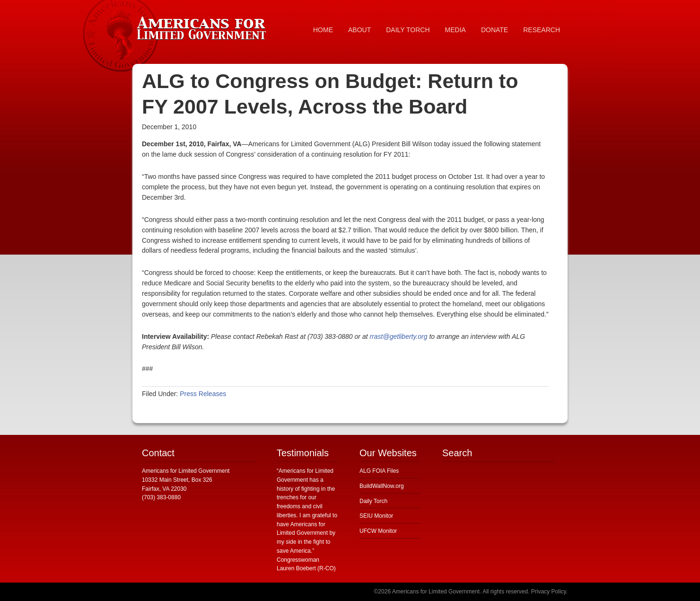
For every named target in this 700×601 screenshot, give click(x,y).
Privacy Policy (549, 592)
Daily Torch (373, 501)
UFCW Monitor (378, 531)
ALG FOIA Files (379, 471)
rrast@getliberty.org (398, 336)
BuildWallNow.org (382, 486)
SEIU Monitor (376, 516)
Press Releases (203, 394)
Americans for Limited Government (203, 26)
